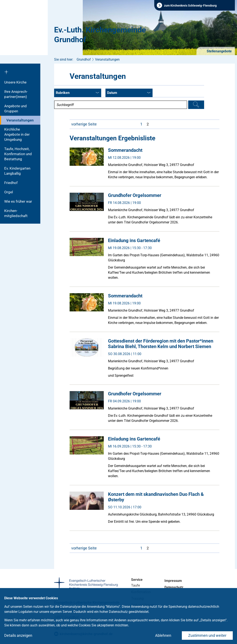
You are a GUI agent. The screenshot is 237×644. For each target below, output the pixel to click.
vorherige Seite (84, 124)
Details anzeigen (18, 635)
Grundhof (84, 59)
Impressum (173, 581)
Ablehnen (163, 635)
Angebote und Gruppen (15, 109)
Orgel (9, 192)
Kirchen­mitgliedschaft (16, 213)
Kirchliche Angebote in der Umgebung (17, 134)
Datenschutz (174, 587)
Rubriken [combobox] (77, 93)
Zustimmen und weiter (207, 635)
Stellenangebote (219, 51)
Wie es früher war (18, 201)
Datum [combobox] (129, 93)
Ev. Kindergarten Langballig (17, 171)
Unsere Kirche (15, 82)
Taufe (135, 585)
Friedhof (11, 183)
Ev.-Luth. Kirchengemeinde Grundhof (100, 35)
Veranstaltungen (20, 120)
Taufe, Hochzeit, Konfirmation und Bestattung (18, 154)
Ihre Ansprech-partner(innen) (16, 94)
